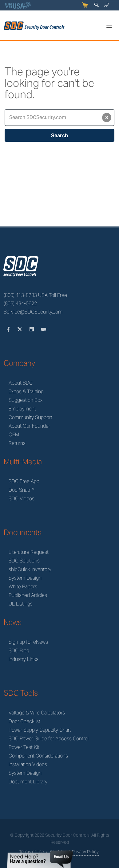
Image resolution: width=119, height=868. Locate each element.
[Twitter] (20, 329)
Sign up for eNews (28, 642)
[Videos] (44, 329)
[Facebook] (9, 329)
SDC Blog (19, 651)
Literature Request (29, 552)
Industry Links (24, 659)
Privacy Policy (85, 852)
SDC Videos (22, 499)
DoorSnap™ (22, 490)
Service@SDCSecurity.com (33, 312)
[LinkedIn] (32, 329)
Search (59, 136)
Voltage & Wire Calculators (37, 713)
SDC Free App (24, 481)
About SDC (21, 383)
